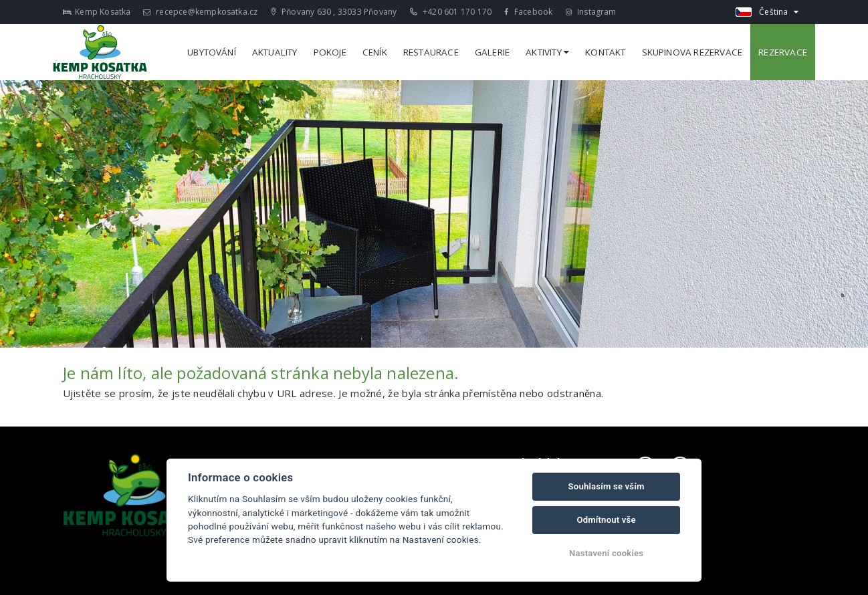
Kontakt (605, 52)
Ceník (375, 52)
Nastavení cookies (606, 553)
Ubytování (212, 52)
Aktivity (547, 52)
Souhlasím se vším (607, 486)
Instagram (591, 12)
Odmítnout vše (606, 520)
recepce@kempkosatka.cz (201, 12)
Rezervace (783, 52)
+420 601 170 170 (451, 12)
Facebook (528, 12)
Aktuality (275, 52)
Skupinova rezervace (692, 52)
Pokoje (330, 52)
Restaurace (431, 52)
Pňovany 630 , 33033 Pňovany (334, 12)
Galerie (492, 52)
